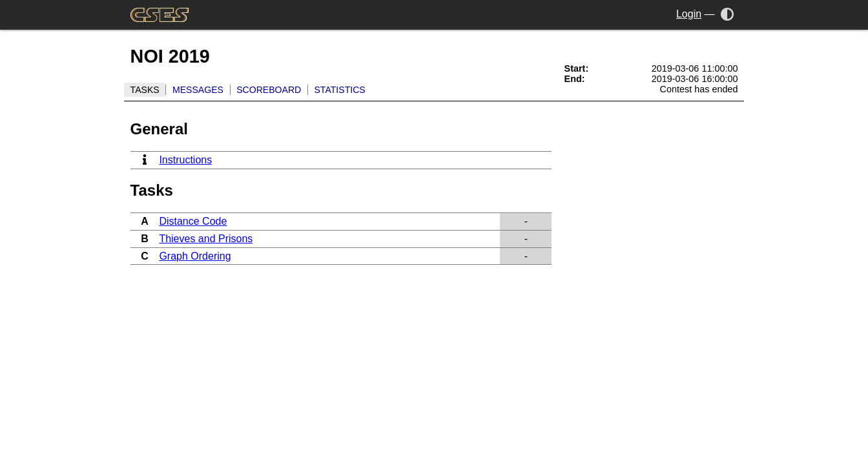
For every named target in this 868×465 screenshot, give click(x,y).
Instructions (185, 160)
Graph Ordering (195, 256)
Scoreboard (269, 90)
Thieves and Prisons (206, 239)
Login (689, 14)
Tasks (145, 90)
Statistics (339, 90)
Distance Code (193, 221)
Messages (198, 90)
